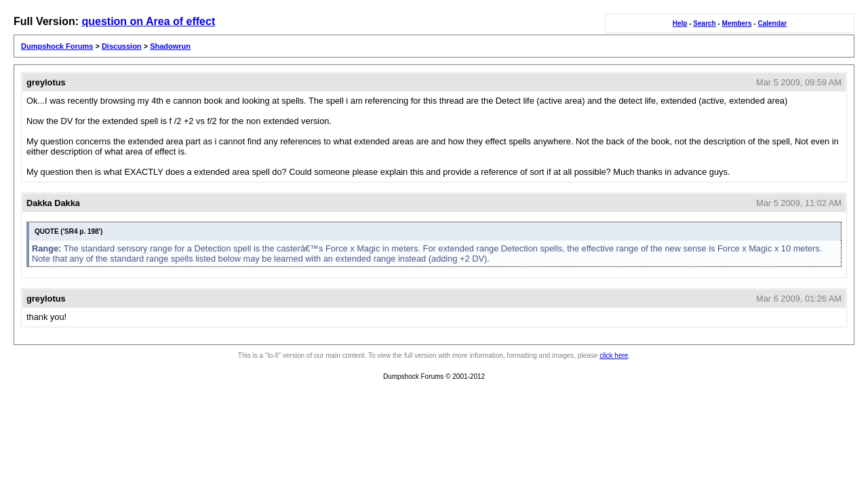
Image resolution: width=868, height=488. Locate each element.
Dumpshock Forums (57, 46)
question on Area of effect (148, 21)
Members (737, 23)
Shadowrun (170, 46)
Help (680, 23)
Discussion (122, 46)
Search (704, 23)
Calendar (772, 23)
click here (614, 355)
